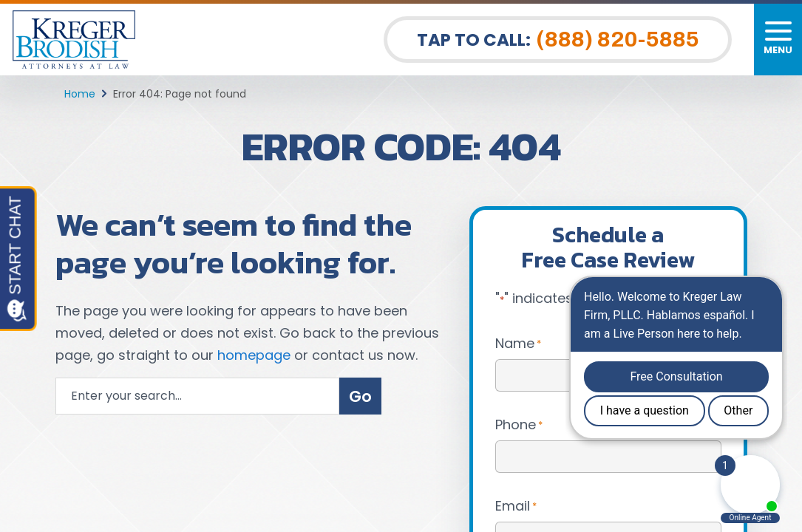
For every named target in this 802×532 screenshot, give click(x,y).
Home (80, 94)
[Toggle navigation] (778, 40)
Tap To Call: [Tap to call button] (558, 40)
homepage (254, 355)
